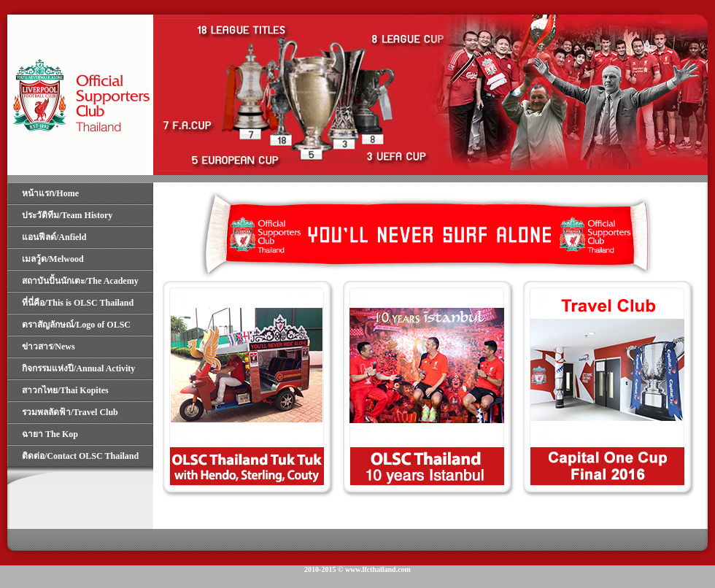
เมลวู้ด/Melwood (53, 259)
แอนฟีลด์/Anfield (54, 237)
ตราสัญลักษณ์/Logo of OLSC (76, 325)
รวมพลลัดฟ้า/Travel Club (70, 412)
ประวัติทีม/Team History (67, 215)
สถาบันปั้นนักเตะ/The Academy (80, 281)
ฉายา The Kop (50, 434)
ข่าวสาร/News (49, 347)
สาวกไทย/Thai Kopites (65, 390)
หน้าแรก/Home (50, 193)
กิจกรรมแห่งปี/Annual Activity (78, 368)
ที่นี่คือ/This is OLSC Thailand (78, 303)
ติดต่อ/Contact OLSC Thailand (80, 456)
